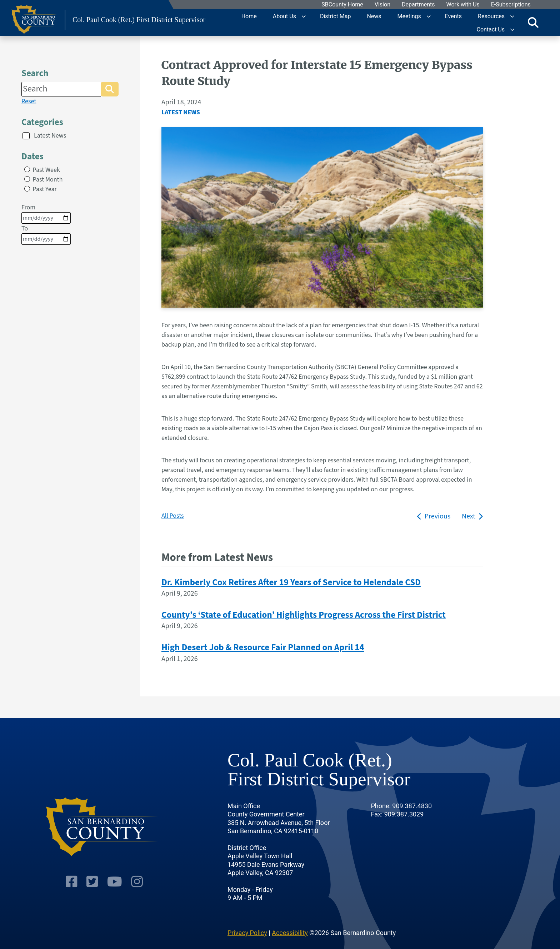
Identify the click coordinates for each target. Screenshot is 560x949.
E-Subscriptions (511, 5)
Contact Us (491, 29)
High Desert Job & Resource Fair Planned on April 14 (263, 647)
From (46, 213)
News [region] (374, 16)
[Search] (61, 89)
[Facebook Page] (73, 861)
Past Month (48, 180)
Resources (491, 16)
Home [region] (249, 16)
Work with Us (463, 5)
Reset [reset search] (29, 101)
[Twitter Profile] (93, 861)
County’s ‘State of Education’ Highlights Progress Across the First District (304, 615)
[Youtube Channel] (114, 861)
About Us (284, 16)
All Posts (173, 516)
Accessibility (290, 911)
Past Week (46, 170)
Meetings (409, 16)
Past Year (45, 189)
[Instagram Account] (136, 861)
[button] (110, 89)
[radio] (27, 169)
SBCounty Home (343, 5)
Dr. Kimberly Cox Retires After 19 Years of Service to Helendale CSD (291, 582)
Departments (418, 5)
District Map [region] (335, 16)
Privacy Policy (247, 911)
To (46, 234)
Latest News (50, 136)
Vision (382, 5)
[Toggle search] (533, 23)
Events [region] (453, 16)
